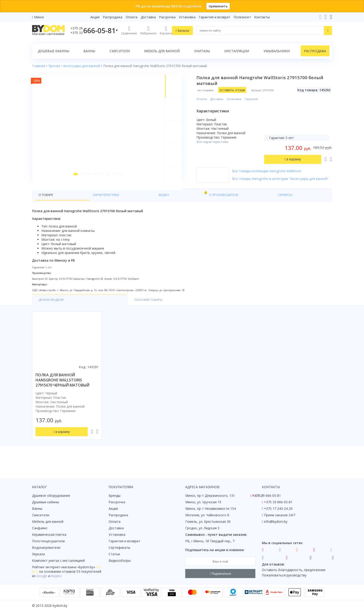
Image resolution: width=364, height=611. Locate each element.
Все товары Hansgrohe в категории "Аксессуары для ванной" (279, 181)
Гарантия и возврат (214, 17)
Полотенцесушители (48, 541)
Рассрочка (167, 17)
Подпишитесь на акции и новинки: (215, 550)
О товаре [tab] (47, 207)
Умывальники (277, 51)
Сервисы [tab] (163, 207)
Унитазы (202, 51)
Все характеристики (217, 142)
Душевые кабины (54, 51)
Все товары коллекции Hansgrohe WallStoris (272, 171)
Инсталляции (237, 51)
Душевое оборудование (51, 496)
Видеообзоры (120, 561)
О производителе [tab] (133, 207)
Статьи (114, 554)
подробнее (192, 6)
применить (218, 6)
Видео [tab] (106, 206)
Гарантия (256, 99)
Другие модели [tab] (53, 312)
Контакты (262, 17)
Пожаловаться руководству (284, 575)
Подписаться (220, 574)
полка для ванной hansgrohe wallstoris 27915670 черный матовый (62, 393)
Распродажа (113, 17)
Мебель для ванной (162, 51)
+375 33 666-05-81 (278, 502)
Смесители (120, 51)
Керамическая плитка (49, 535)
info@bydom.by (276, 522)
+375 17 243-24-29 (278, 509)
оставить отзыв (237, 90)
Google (42, 576)
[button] (73, 186)
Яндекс (56, 576)
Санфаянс (40, 528)
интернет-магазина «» (70, 567)
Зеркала (38, 554)
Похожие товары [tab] (95, 312)
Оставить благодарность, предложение (294, 570)
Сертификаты (119, 548)
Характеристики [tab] (77, 207)
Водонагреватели (46, 548)
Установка (187, 17)
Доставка (148, 17)
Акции (95, 17)
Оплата (132, 17)
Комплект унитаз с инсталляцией (58, 561)
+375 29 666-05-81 (267, 496)
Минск (39, 17)
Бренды (115, 496)
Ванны (89, 51)
